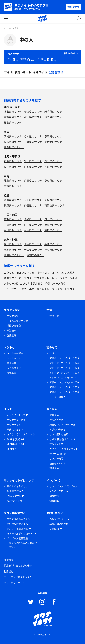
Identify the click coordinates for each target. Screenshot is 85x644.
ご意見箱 (54, 529)
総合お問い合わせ (59, 524)
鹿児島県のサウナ (14, 255)
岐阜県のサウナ (13, 181)
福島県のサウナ (13, 122)
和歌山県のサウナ (54, 205)
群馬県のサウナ (53, 136)
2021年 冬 (12, 449)
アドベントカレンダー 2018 (64, 392)
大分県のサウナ (33, 250)
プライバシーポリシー (16, 583)
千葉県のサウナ (33, 142)
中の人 (26, 40)
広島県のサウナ (13, 225)
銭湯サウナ (10, 278)
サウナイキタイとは (17, 486)
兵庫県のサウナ (13, 205)
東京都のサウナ (53, 142)
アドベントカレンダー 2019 (64, 387)
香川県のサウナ (13, 230)
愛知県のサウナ (53, 181)
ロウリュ (9, 272)
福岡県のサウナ (13, 244)
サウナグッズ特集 (16, 420)
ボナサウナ (25, 278)
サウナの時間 (56, 459)
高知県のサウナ (53, 230)
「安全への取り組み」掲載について (22, 545)
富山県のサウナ (33, 161)
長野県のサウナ (53, 167)
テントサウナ (11, 289)
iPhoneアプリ (14, 496)
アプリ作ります (58, 430)
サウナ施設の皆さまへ (18, 519)
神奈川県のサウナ (14, 147)
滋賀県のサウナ (13, 200)
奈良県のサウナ (33, 205)
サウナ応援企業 (58, 454)
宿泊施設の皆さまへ (17, 524)
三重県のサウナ (13, 186)
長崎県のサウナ (53, 244)
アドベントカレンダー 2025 (64, 358)
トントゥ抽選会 (15, 353)
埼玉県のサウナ (13, 142)
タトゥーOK (11, 283)
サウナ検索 (13, 316)
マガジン (54, 353)
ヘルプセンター (58, 519)
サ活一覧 (54, 316)
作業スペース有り (55, 283)
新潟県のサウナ (13, 161)
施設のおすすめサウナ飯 (62, 425)
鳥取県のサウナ (13, 219)
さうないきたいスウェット (21, 434)
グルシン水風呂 (66, 272)
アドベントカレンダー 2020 (64, 382)
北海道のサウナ (13, 111)
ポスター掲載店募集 (17, 529)
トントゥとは (14, 358)
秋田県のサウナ (33, 117)
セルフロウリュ (25, 272)
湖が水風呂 (43, 289)
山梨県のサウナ (33, 167)
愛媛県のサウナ (33, 230)
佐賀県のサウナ (33, 244)
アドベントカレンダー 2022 (64, 373)
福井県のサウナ (13, 167)
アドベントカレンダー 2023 (64, 368)
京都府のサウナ (33, 200)
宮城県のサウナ (13, 117)
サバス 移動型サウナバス (63, 439)
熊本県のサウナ (13, 250)
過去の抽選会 (14, 368)
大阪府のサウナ (53, 200)
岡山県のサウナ (53, 219)
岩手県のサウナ (53, 111)
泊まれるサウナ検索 (17, 321)
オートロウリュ (46, 272)
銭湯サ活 (54, 468)
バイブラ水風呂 (68, 278)
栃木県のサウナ (33, 136)
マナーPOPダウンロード (20, 534)
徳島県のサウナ (53, 225)
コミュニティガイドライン (18, 577)
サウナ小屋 (28, 289)
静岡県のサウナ (33, 181)
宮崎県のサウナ (53, 250)
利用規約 (9, 571)
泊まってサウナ (58, 464)
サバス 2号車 (56, 444)
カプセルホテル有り (31, 283)
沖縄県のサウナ (35, 255)
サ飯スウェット (15, 430)
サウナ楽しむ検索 (59, 434)
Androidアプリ (14, 501)
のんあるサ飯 (56, 420)
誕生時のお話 (14, 491)
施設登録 (11, 335)
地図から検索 (14, 326)
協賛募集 (11, 373)
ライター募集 (56, 397)
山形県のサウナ (53, 117)
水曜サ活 (54, 415)
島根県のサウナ (33, 219)
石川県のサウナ (53, 161)
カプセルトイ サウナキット (64, 449)
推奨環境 (9, 560)
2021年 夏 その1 (15, 439)
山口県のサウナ (33, 225)
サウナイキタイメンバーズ (63, 486)
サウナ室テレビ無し (46, 278)
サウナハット (14, 425)
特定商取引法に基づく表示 (18, 566)
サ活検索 (11, 330)
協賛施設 (54, 496)
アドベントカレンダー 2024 (64, 363)
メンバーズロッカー (60, 491)
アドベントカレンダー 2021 (64, 378)
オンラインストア (16, 415)
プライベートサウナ (63, 289)
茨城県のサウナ (13, 136)
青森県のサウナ (33, 111)
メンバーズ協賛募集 (17, 538)
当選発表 (11, 363)
